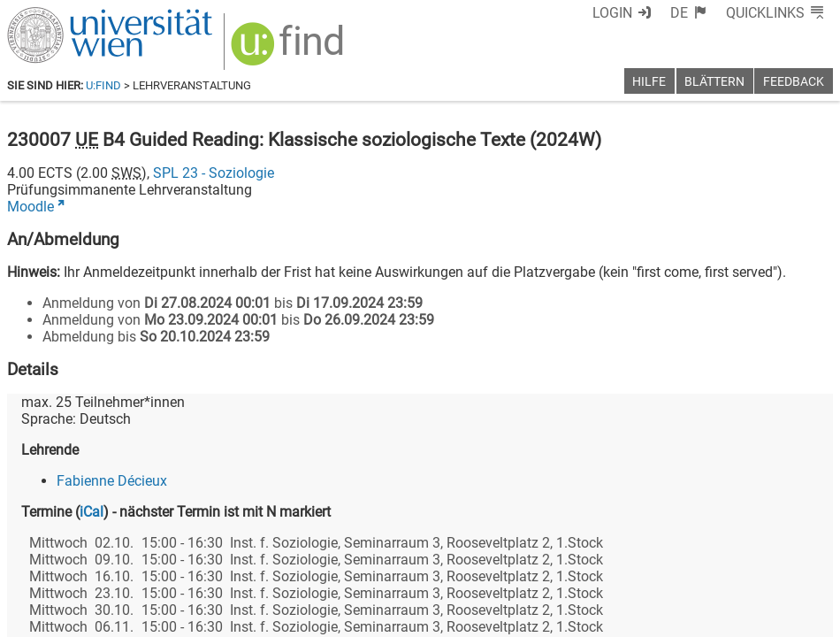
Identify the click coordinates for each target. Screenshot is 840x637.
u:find (103, 85)
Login (612, 13)
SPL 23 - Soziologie (214, 173)
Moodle (31, 207)
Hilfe (649, 82)
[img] (290, 50)
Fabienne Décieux (112, 481)
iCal (92, 512)
